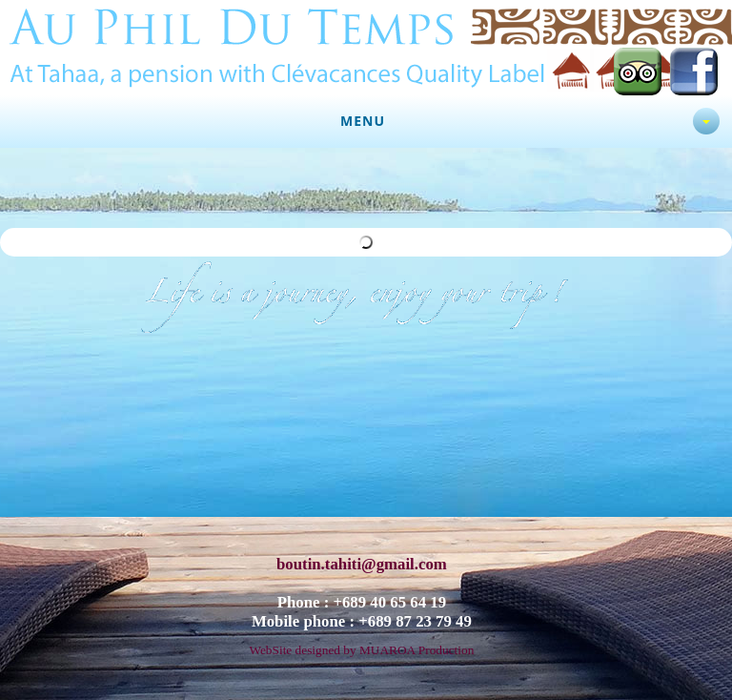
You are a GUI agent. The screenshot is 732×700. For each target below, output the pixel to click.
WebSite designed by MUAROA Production (361, 643)
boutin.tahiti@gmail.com (362, 557)
